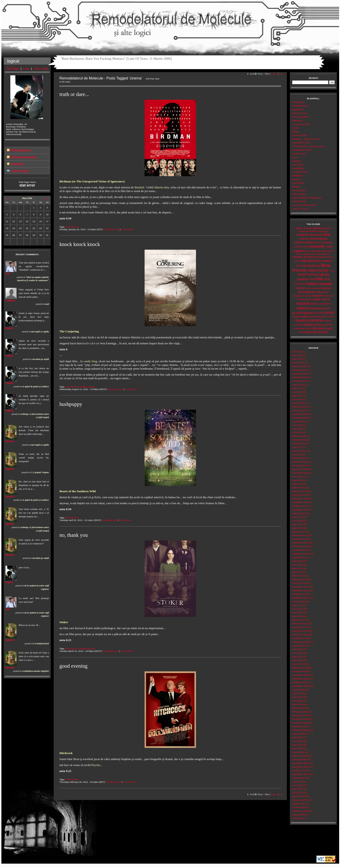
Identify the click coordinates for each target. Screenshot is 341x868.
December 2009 (300, 675)
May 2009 (297, 701)
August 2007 (298, 778)
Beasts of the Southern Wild (78, 491)
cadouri (304, 239)
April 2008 (297, 748)
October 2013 (299, 506)
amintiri (302, 231)
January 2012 (299, 583)
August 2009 (298, 690)
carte (312, 239)
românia (316, 320)
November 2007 (300, 767)
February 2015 (299, 462)
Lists (26, 69)
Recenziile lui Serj (301, 143)
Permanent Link (111, 229)
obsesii (303, 308)
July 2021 (297, 388)
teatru (303, 328)
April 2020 (297, 432)
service (318, 325)
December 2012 (300, 543)
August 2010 (298, 646)
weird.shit (311, 332)
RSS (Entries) (21, 150)
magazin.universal (302, 296)
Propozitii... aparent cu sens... (307, 139)
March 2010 (298, 664)
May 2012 (297, 568)
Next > (274, 74)
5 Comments (127, 651)
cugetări (299, 251)
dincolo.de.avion (304, 257)
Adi (7, 274)
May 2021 (297, 396)
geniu (325, 274)
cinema (69, 227)
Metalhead (297, 176)
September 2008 (300, 730)
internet (300, 288)
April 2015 (297, 454)
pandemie (316, 308)
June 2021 (297, 392)
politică (321, 313)
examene (326, 261)
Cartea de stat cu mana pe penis (308, 146)
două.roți (329, 257)
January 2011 (299, 627)
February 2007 (299, 800)
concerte (317, 246)
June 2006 (297, 818)
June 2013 (297, 521)
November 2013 (300, 502)
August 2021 (298, 385)
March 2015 (298, 458)
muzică (303, 303)
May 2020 (297, 429)
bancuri (324, 231)
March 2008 (298, 752)
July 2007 (297, 782)
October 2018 (299, 443)
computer (327, 242)
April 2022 (297, 359)
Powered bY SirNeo (302, 150)
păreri (327, 308)
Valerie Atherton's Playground (307, 198)
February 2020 (299, 436)
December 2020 (300, 414)
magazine (318, 296)
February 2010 (299, 668)
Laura (295, 157)
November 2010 (300, 635)
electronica (310, 261)
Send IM (17, 164)
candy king (90, 361)
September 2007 (300, 774)
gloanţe (302, 279)
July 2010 (297, 649)
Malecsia (297, 161)
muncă (325, 299)
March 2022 (298, 363)
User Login (41, 69)
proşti (330, 312)
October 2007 (299, 770)
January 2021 (299, 410)
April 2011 (297, 616)
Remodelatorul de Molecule (170, 21)
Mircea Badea (299, 190)
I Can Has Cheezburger (304, 205)
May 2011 (297, 612)
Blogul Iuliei (298, 109)
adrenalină (308, 228)
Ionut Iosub (298, 165)
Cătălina (10, 300)
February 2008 (299, 756)
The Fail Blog (299, 201)
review (330, 316)
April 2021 (297, 399)
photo (308, 313)
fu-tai (332, 270)
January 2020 (299, 440)
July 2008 (297, 737)
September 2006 (300, 811)
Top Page (13, 69)
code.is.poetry (304, 242)
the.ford (318, 328)
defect (331, 251)
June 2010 (297, 653)
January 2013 (299, 539)
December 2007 (300, 763)
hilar (319, 279)
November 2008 (300, 723)
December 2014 (300, 469)
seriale (307, 325)
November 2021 (300, 377)
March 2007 (298, 796)
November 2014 (300, 473)
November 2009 (300, 679)
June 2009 (297, 697)
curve (309, 251)
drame (298, 261)
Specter (10, 441)
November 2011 (300, 590)
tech (309, 328)
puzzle (297, 317)
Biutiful (139, 187)
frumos (323, 270)
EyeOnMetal (298, 183)
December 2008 (300, 719)
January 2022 (299, 370)
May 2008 (297, 745)
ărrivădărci (312, 231)
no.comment (324, 304)
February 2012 (299, 579)
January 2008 (299, 759)
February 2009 (299, 712)
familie (299, 266)
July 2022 (297, 352)
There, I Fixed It (300, 209)
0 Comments (127, 229)
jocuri (327, 288)
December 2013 (300, 499)
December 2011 (300, 587)
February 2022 (299, 366)
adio (299, 228)
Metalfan (296, 187)
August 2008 (298, 734)
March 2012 (298, 576)
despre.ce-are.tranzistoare (317, 254)
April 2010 (297, 660)
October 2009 (299, 682)
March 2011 (298, 620)
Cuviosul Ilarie (299, 154)
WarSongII (297, 120)
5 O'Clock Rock (300, 172)
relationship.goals (318, 316)
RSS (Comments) (24, 157)
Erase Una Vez (300, 113)
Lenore (296, 128)
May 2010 (297, 657)
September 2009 (300, 686)
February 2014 (299, 491)
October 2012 (299, 550)
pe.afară (298, 313)
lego (326, 292)
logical (9, 328)
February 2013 (299, 535)
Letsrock (296, 179)
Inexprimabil (298, 168)
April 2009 (297, 704)
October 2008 (299, 726)
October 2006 (299, 807)
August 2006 (298, 815)
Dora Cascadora (300, 117)
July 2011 (297, 605)
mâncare (329, 296)
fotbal (312, 270)
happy (312, 279)
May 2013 (297, 524)
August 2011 (298, 601)
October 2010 (299, 638)
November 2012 (300, 546)
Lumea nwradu (300, 135)
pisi (315, 313)
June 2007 (297, 785)
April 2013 (297, 528)
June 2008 (297, 741)
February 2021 (299, 407)
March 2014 (298, 488)
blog (327, 234)
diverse (320, 257)
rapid (305, 316)
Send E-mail (20, 171)
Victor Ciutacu (299, 194)
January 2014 (299, 495)
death (324, 251)
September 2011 (300, 598)
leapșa (320, 292)
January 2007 (299, 804)
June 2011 (297, 609)
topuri (329, 328)
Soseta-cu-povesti (301, 124)
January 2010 (299, 671)
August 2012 (298, 557)
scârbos (298, 325)
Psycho (96, 765)
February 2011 (299, 623)
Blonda (296, 131)
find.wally (300, 270)
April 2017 (297, 447)
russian (328, 321)
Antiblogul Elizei (300, 106)
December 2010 (300, 631)
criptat (330, 246)
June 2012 (297, 565)
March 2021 (298, 403)
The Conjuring (69, 331)
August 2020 (298, 421)
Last (281, 74)
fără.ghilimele (312, 266)
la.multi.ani (307, 292)
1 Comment (131, 389)
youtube (323, 332)
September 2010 (300, 642)
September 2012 (300, 554)
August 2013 (298, 513)
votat (301, 332)
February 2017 (299, 451)
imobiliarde (300, 284)
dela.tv (300, 254)
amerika (327, 228)
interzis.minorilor (314, 288)
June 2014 (297, 476)
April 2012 (297, 572)
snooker (328, 325)
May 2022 (297, 355)
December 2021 (300, 374)
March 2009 (298, 708)
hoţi (327, 279)
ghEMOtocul (298, 102)
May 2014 (297, 480)
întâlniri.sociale (87, 387)
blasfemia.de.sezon (309, 235)
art (319, 231)
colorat (317, 242)
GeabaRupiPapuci (308, 274)
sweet (297, 328)
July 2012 (297, 561)
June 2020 (297, 425)
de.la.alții (316, 251)
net (313, 304)
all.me (318, 228)
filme (76, 227)
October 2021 (299, 381)
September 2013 (300, 510)
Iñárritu (159, 187)
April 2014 (297, 484)
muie (316, 299)
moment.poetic (304, 299)
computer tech (301, 247)
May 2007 (297, 789)
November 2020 (300, 418)
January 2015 (299, 465)
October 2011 (299, 594)
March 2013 (298, 532)
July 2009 (297, 693)
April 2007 (297, 793)
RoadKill (302, 320)
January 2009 (299, 715)
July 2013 (297, 517)
